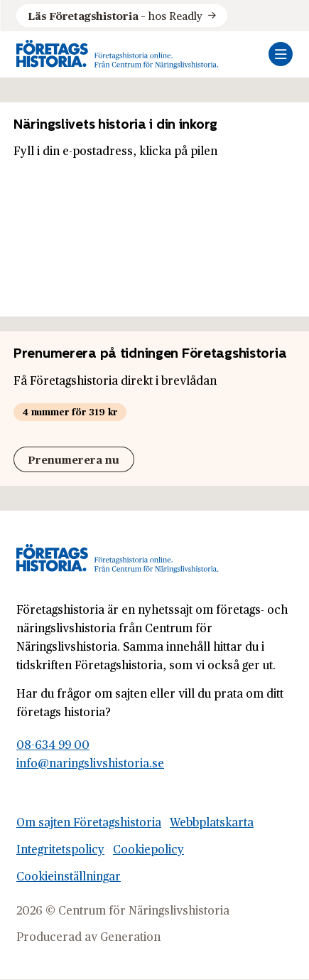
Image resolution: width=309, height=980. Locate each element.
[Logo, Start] (118, 54)
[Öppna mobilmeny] (281, 54)
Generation (130, 936)
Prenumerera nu (74, 459)
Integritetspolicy (60, 849)
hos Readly (115, 16)
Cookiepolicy (148, 849)
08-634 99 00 (53, 744)
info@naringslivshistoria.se (90, 763)
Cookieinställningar (69, 876)
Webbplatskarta (212, 822)
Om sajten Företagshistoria (89, 822)
